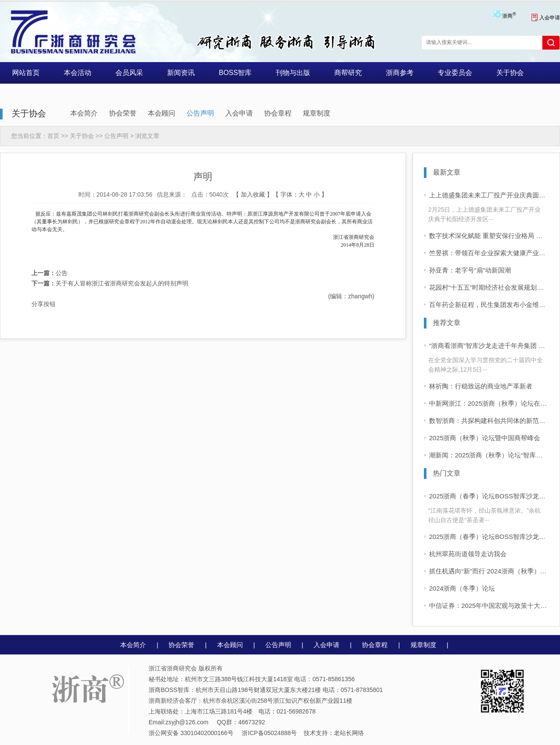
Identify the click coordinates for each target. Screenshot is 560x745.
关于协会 (510, 73)
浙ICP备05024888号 (269, 733)
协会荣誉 (123, 113)
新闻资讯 (181, 73)
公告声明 (200, 113)
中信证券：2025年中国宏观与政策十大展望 (489, 606)
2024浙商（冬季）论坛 (462, 588)
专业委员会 (455, 73)
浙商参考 (400, 73)
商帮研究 (348, 73)
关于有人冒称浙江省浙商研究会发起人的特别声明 (110, 283)
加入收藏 (253, 194)
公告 (50, 273)
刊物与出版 (293, 73)
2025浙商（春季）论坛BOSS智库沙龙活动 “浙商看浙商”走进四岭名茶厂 (489, 496)
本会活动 (78, 73)
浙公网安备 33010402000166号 (191, 733)
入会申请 (546, 18)
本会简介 (84, 113)
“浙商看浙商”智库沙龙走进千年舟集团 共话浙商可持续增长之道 (489, 346)
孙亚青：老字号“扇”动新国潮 (470, 270)
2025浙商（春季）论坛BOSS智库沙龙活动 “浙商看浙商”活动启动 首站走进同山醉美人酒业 (489, 537)
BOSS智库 (235, 73)
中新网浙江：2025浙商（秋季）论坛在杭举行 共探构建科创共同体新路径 (489, 403)
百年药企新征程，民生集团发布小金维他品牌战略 (489, 305)
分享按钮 (44, 304)
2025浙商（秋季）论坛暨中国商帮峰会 (485, 438)
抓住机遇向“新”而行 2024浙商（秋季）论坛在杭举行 (489, 571)
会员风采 (129, 73)
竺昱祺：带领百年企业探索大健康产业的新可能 (489, 253)
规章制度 (317, 113)
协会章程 (278, 113)
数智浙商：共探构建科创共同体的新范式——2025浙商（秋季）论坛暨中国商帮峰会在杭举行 (489, 421)
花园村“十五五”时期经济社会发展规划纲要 (489, 287)
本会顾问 (162, 113)
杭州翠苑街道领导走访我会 (468, 554)
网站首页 (26, 73)
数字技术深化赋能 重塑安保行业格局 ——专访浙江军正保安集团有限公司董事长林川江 (489, 236)
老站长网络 (349, 733)
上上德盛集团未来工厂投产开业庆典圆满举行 (489, 195)
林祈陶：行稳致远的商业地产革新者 (481, 386)
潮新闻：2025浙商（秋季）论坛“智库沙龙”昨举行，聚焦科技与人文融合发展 (489, 455)
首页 (53, 136)
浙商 (509, 16)
